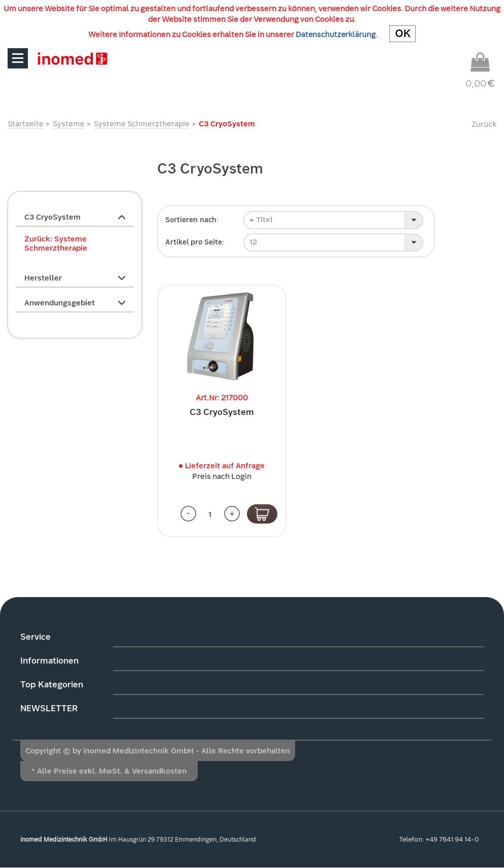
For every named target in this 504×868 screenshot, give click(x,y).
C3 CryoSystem (222, 412)
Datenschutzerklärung (336, 34)
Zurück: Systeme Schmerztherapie (56, 244)
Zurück (484, 124)
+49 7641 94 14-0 (452, 840)
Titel (261, 220)
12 (253, 242)
